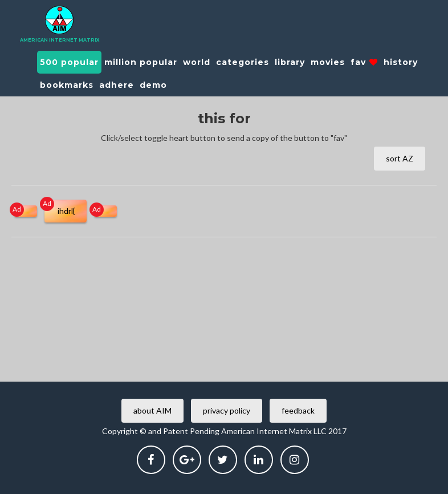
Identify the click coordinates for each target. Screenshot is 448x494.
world (197, 62)
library (290, 62)
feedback (298, 410)
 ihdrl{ (66, 211)
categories (243, 62)
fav (364, 62)
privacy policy (227, 410)
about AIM (152, 410)
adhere (117, 85)
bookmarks (67, 85)
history (401, 62)
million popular (141, 62)
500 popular (69, 62)
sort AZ (400, 158)
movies (328, 62)
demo (153, 85)
